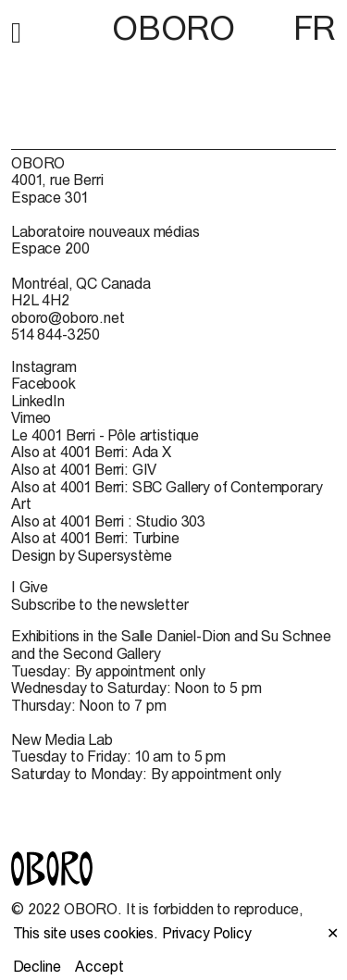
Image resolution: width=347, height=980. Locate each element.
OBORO (173, 28)
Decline (37, 966)
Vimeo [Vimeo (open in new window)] (31, 417)
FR (315, 28)
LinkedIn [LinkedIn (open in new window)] (38, 401)
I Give (30, 587)
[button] (16, 30)
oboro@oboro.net (68, 317)
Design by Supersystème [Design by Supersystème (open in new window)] (91, 555)
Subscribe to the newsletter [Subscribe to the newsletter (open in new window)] (100, 604)
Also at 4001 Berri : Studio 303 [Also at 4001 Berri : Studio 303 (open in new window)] (108, 521)
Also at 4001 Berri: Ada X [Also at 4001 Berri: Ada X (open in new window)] (91, 452)
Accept (99, 966)
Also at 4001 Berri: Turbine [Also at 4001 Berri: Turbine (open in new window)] (95, 538)
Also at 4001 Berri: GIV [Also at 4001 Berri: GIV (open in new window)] (84, 469)
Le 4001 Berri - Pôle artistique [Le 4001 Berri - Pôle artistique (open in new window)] (105, 435)
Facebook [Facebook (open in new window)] (43, 383)
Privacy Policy (207, 933)
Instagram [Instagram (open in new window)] (44, 366)
